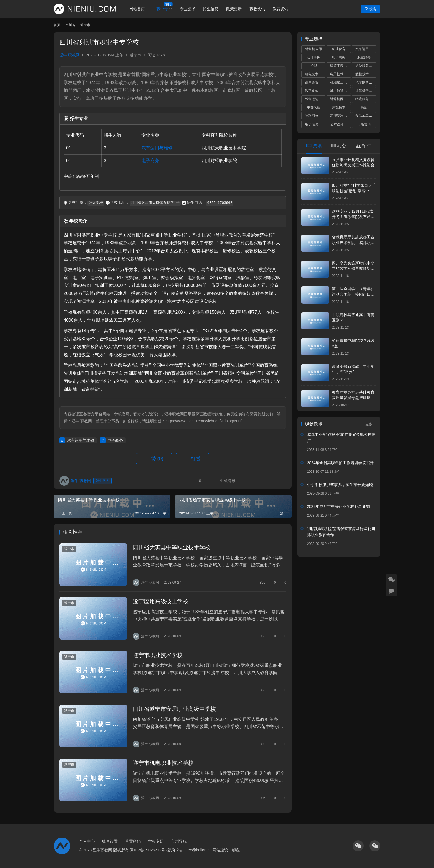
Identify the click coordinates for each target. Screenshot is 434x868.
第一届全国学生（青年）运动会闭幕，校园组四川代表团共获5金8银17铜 (353, 294)
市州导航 (179, 841)
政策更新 (234, 9)
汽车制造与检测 (366, 82)
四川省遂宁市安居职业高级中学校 (174, 709)
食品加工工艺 (365, 116)
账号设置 (110, 841)
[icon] (358, 846)
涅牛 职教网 (69, 55)
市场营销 (364, 124)
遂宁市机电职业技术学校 (163, 763)
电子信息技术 (315, 124)
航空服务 (364, 57)
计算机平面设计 (366, 91)
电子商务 (150, 161)
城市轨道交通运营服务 (340, 91)
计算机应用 (314, 49)
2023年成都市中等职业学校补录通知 (338, 506)
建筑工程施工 (340, 66)
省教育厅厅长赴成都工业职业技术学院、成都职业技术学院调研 (353, 242)
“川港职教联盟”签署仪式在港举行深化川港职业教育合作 (341, 532)
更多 (371, 424)
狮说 (236, 850)
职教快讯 (257, 9)
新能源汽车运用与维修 (340, 116)
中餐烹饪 (314, 107)
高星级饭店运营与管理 (315, 82)
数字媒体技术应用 (315, 91)
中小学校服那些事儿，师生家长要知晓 (340, 485)
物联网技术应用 (315, 116)
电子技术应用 (340, 74)
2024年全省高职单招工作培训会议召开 (340, 463)
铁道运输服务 (315, 99)
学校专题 (156, 841)
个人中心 (87, 841)
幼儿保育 (339, 49)
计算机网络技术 (340, 99)
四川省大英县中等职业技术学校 (172, 547)
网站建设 (220, 850)
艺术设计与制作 (340, 124)
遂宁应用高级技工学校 (161, 601)
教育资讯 (280, 9)
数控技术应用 (365, 74)
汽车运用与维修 (157, 148)
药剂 (364, 107)
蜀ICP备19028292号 (148, 850)
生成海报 (224, 481)
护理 (314, 66)
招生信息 (211, 9)
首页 (57, 25)
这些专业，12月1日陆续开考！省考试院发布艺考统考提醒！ (353, 217)
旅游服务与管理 (366, 66)
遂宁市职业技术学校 (158, 655)
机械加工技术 (340, 82)
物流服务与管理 (366, 99)
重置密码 (133, 841)
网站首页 (137, 9)
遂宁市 (135, 55)
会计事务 (314, 57)
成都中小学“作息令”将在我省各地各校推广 (341, 438)
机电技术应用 (315, 74)
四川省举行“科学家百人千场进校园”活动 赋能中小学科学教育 (354, 191)
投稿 (370, 9)
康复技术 (339, 107)
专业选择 (187, 9)
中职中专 (160, 9)
